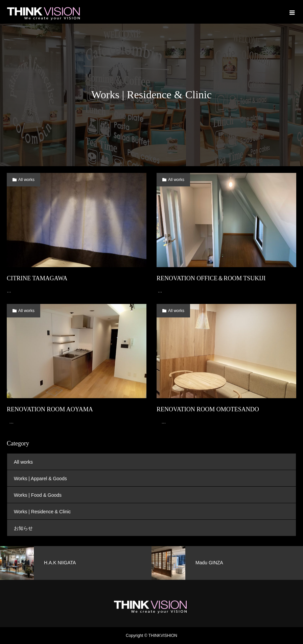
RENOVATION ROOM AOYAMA (50, 409)
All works (26, 180)
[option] (76, 563)
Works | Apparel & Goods (40, 479)
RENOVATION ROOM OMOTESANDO (208, 409)
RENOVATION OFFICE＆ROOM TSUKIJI (211, 278)
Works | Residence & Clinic (42, 512)
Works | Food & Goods (38, 495)
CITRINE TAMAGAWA (37, 278)
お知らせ (23, 528)
